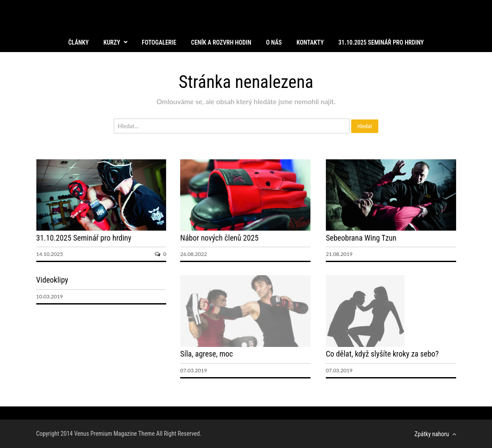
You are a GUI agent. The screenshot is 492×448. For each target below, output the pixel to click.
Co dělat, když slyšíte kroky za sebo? (382, 354)
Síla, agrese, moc (206, 354)
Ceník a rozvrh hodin (221, 42)
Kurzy (112, 42)
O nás (274, 42)
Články (79, 42)
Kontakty (310, 42)
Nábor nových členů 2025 (219, 238)
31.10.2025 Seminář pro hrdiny (381, 42)
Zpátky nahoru (435, 434)
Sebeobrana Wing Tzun (361, 238)
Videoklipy (52, 280)
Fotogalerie (159, 42)
